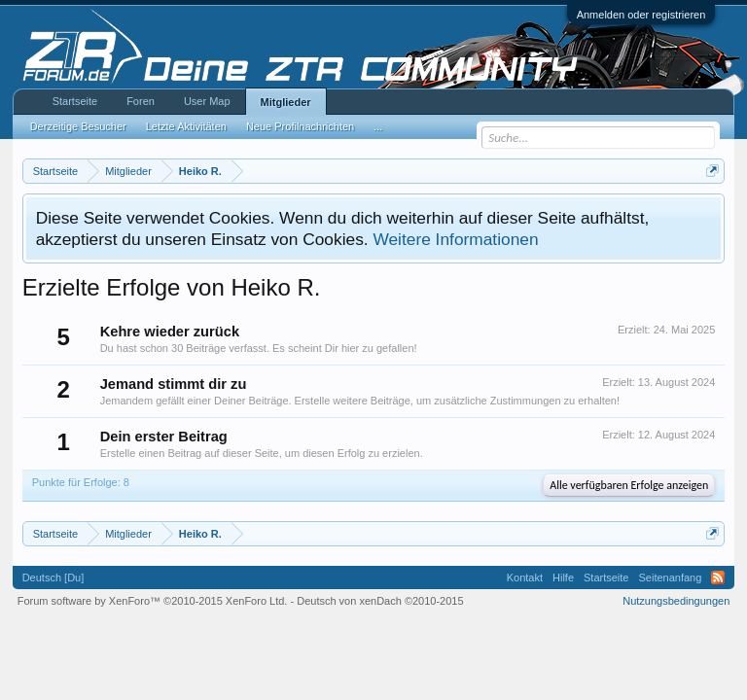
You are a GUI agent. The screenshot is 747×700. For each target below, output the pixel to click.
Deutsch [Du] (53, 577)
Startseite (75, 101)
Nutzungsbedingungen (676, 601)
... (378, 126)
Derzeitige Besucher (78, 126)
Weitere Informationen (455, 239)
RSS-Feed (718, 577)
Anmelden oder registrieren (641, 15)
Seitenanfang (670, 577)
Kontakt (525, 577)
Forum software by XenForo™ (153, 601)
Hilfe (563, 577)
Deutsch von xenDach (380, 601)
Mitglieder (286, 102)
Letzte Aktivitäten (186, 126)
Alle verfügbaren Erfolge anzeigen (629, 485)
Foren (141, 101)
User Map (207, 101)
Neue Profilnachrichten (300, 126)
